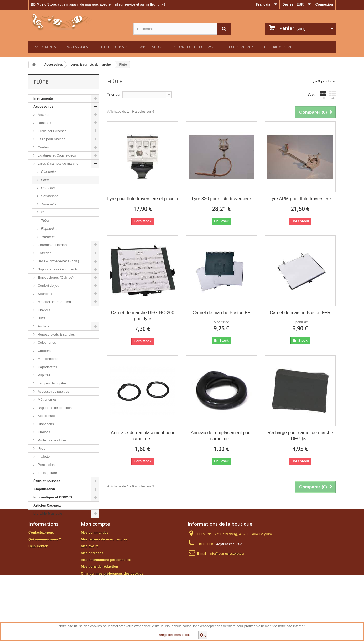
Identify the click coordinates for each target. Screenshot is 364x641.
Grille (323, 95)
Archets (43, 326)
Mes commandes (95, 562)
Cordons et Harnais (52, 245)
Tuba (44, 220)
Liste (332, 95)
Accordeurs (46, 416)
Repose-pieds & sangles (56, 334)
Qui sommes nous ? (45, 569)
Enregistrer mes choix (173, 635)
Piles (41, 448)
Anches (43, 115)
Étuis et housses (113, 47)
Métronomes (47, 400)
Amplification (150, 47)
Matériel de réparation (54, 302)
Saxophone (49, 196)
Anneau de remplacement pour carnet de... (221, 436)
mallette (43, 457)
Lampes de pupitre (51, 383)
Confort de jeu (48, 286)
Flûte (45, 180)
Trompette (48, 204)
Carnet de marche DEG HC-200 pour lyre (143, 316)
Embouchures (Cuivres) (55, 277)
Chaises (43, 432)
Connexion (324, 4)
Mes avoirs (90, 576)
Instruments (45, 47)
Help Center (38, 576)
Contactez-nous (41, 562)
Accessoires (77, 47)
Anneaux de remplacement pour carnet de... (143, 436)
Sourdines (45, 294)
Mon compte (95, 554)
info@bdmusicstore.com (228, 583)
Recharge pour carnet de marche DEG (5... (300, 436)
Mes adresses (92, 583)
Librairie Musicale (279, 47)
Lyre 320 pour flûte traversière (221, 199)
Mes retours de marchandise (104, 569)
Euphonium (49, 229)
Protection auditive (51, 440)
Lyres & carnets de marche (58, 163)
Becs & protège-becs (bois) (58, 261)
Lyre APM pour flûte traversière (300, 199)
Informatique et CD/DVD (193, 47)
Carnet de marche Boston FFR (300, 313)
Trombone (48, 237)
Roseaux (44, 123)
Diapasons (45, 424)
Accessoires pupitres (53, 391)
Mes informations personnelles (106, 589)
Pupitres (43, 375)
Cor (43, 212)
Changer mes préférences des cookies (112, 603)
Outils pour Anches (52, 131)
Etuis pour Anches (51, 139)
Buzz (41, 318)
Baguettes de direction (54, 408)
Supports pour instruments (57, 269)
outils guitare (47, 473)
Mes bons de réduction (100, 596)
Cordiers (44, 351)
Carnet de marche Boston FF (221, 313)
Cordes (43, 147)
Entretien (44, 253)
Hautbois (47, 188)
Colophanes (46, 343)
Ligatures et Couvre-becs (56, 155)
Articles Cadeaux (239, 47)
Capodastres (47, 367)
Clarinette (48, 172)
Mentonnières (48, 359)
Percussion (46, 465)
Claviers (43, 310)
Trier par (114, 94)
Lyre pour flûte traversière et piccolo (143, 199)
